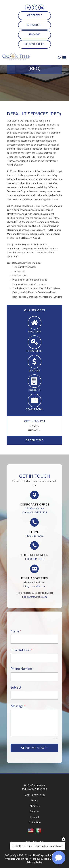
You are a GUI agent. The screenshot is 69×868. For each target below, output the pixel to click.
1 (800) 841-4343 (34, 559)
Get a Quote (34, 25)
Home (35, 801)
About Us (35, 806)
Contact (35, 817)
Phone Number (21, 669)
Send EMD (35, 35)
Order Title (35, 15)
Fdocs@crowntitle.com (34, 597)
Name (16, 631)
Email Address (22, 650)
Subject (16, 687)
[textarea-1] (34, 723)
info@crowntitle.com (34, 587)
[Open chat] (59, 858)
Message (18, 706)
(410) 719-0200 (34, 536)
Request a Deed (34, 44)
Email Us (34, 430)
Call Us (34, 426)
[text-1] (34, 695)
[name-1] (34, 639)
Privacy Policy (35, 862)
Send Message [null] (34, 748)
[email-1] (34, 658)
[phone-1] (34, 677)
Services (34, 812)
